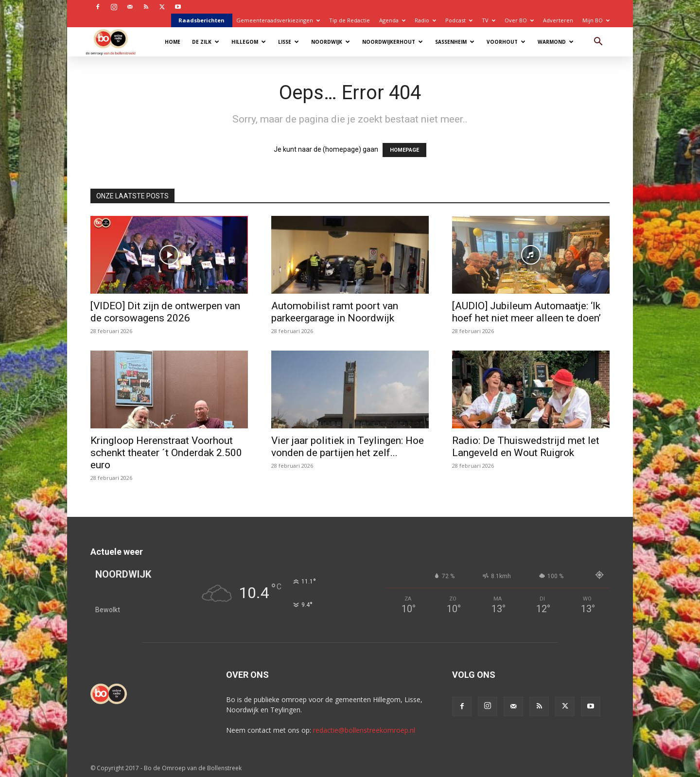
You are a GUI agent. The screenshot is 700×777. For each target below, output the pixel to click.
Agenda (392, 20)
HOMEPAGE (404, 150)
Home (173, 42)
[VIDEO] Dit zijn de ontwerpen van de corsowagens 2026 (165, 312)
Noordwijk (331, 42)
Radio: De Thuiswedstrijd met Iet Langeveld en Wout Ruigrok (526, 447)
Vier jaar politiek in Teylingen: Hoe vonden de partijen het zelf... (348, 447)
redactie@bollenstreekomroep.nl (364, 730)
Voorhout (506, 42)
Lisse (289, 42)
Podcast (459, 20)
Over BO (519, 20)
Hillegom (249, 42)
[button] (598, 43)
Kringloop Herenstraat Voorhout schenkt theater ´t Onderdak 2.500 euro (166, 453)
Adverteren (558, 20)
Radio (425, 20)
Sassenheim (455, 42)
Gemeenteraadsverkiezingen (278, 20)
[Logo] (115, 42)
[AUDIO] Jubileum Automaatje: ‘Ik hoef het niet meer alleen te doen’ (526, 312)
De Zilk (206, 42)
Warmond (556, 42)
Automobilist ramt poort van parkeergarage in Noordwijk (335, 312)
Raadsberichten (201, 20)
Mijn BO (596, 20)
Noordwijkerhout (393, 42)
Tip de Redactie (350, 20)
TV (489, 20)
